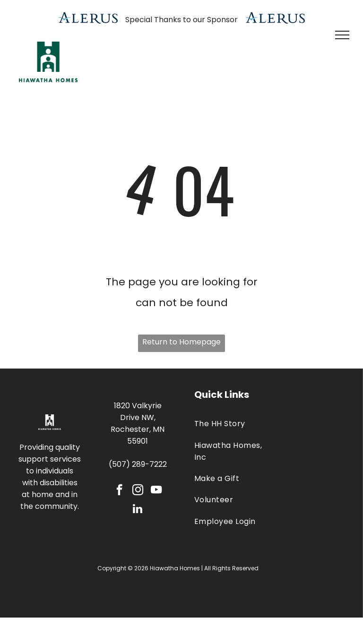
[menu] (342, 35)
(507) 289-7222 (138, 464)
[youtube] (156, 491)
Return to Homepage (181, 342)
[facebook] (119, 491)
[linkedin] (138, 510)
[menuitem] (228, 424)
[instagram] (138, 491)
